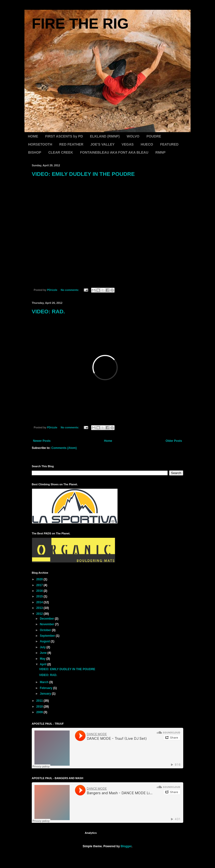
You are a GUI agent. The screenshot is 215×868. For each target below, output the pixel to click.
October (46, 630)
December (47, 619)
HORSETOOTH (40, 144)
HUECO (147, 144)
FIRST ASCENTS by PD (64, 136)
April (44, 664)
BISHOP (35, 152)
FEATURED (169, 144)
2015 (40, 596)
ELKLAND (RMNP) (105, 136)
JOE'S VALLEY (102, 144)
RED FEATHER (71, 144)
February (47, 688)
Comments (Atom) (64, 448)
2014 (40, 602)
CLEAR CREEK (61, 152)
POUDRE (154, 136)
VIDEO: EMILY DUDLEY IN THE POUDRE (83, 174)
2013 (40, 608)
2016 (40, 591)
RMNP (160, 152)
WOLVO (133, 136)
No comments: (70, 290)
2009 (40, 712)
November (47, 624)
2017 (40, 585)
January (46, 694)
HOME (33, 136)
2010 (40, 707)
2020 (40, 579)
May (43, 659)
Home (108, 441)
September (48, 636)
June (44, 653)
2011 (40, 701)
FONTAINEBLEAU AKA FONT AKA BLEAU (114, 152)
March (45, 682)
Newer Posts (42, 441)
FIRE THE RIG (80, 24)
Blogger (126, 846)
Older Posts (174, 441)
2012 (40, 614)
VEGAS (128, 144)
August (45, 641)
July (43, 647)
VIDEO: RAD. (48, 312)
